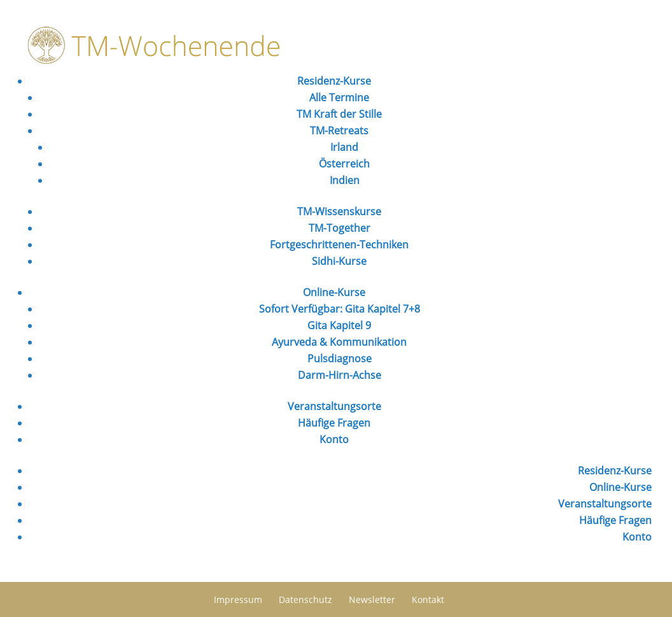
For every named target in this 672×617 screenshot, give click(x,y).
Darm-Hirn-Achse (339, 375)
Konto (334, 439)
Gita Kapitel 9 (339, 325)
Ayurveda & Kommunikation (339, 342)
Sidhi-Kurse (339, 261)
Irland (344, 147)
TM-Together (339, 228)
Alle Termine (339, 97)
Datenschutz (305, 599)
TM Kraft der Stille (339, 114)
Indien (345, 180)
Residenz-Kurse (334, 81)
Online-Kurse (334, 292)
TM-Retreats (339, 131)
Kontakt (428, 599)
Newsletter (372, 599)
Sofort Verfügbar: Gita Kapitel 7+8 (339, 309)
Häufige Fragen (334, 423)
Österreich (344, 164)
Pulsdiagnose (339, 358)
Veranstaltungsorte (334, 406)
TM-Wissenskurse (339, 211)
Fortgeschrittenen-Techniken (339, 245)
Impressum (238, 599)
